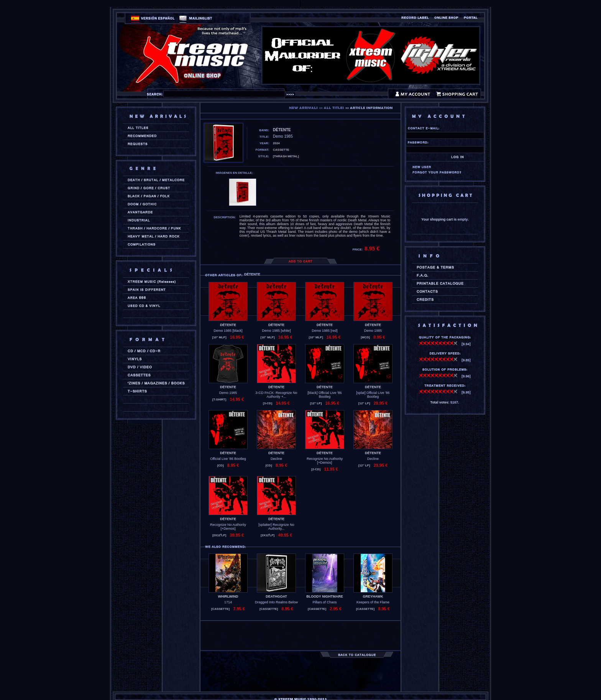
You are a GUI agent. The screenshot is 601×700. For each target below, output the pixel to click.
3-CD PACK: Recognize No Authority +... (277, 395)
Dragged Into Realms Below (276, 602)
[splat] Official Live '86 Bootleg (373, 395)
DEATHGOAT (276, 596)
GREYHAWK (373, 596)
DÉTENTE (228, 325)
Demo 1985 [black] (228, 331)
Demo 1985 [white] (276, 331)
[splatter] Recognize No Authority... (276, 527)
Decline (276, 459)
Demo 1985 (373, 331)
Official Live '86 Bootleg (228, 459)
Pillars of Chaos (324, 602)
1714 (228, 602)
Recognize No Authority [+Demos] (325, 461)
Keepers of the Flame (373, 602)
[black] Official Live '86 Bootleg (324, 395)
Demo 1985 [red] (324, 331)
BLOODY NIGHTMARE (324, 596)
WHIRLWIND (228, 596)
